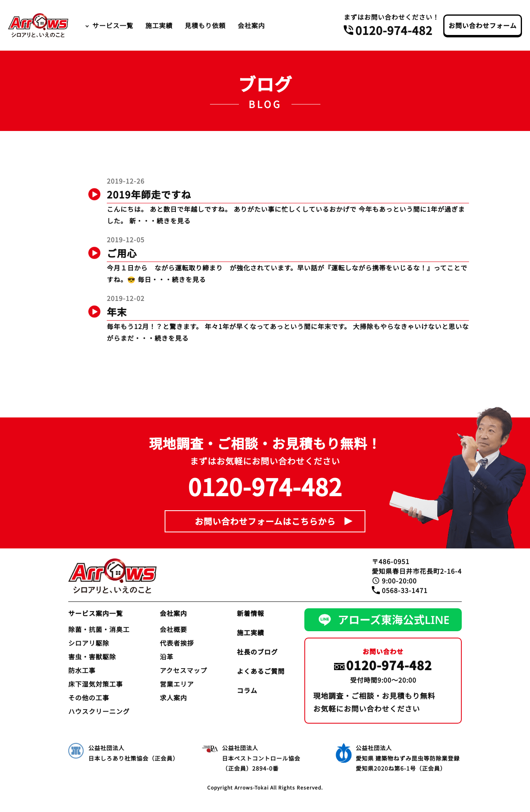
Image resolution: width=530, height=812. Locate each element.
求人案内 (173, 697)
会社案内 (251, 25)
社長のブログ (257, 652)
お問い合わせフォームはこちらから (265, 521)
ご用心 (122, 253)
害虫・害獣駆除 (92, 657)
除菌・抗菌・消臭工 (99, 629)
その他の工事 (89, 697)
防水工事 (82, 670)
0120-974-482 (394, 30)
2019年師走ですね (149, 194)
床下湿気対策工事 (96, 684)
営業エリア (177, 684)
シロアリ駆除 (89, 643)
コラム (247, 690)
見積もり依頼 (205, 25)
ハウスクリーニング (99, 711)
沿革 (167, 657)
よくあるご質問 (261, 671)
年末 (117, 312)
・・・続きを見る (163, 221)
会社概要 (173, 629)
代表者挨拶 (177, 643)
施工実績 (159, 25)
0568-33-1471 (405, 590)
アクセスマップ (183, 670)
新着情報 (251, 613)
